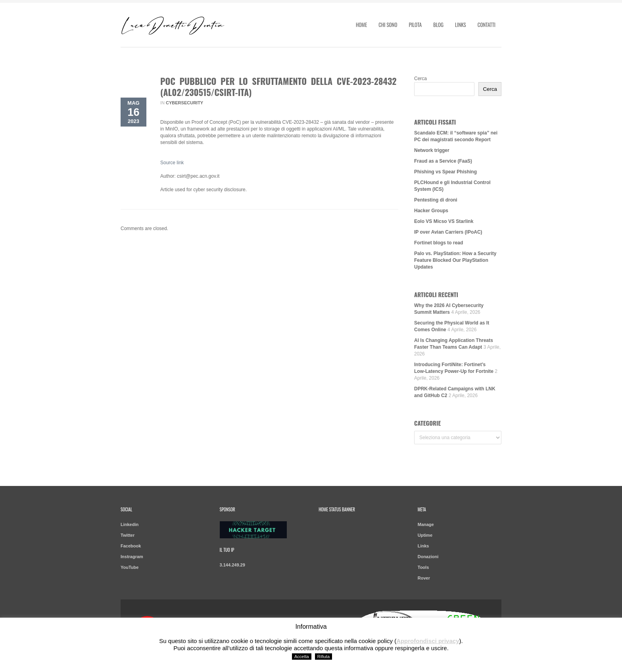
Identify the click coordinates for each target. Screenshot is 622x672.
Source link (172, 163)
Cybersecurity (184, 103)
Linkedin (130, 524)
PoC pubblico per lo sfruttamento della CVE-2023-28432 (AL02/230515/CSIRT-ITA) (278, 86)
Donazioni (428, 557)
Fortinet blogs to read (439, 243)
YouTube (130, 567)
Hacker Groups (431, 211)
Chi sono (388, 25)
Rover (424, 578)
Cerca (420, 79)
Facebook (131, 546)
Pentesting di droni (436, 200)
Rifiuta (323, 657)
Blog (438, 25)
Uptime (425, 535)
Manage (426, 524)
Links (461, 25)
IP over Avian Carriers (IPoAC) (448, 232)
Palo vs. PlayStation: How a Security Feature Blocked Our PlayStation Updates (455, 260)
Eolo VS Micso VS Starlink (444, 221)
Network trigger (432, 150)
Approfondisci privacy (428, 641)
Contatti (487, 25)
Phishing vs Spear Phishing (445, 172)
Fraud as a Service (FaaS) (443, 161)
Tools (423, 567)
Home (361, 25)
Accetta (302, 657)
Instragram (132, 557)
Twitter (128, 535)
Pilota (415, 25)
